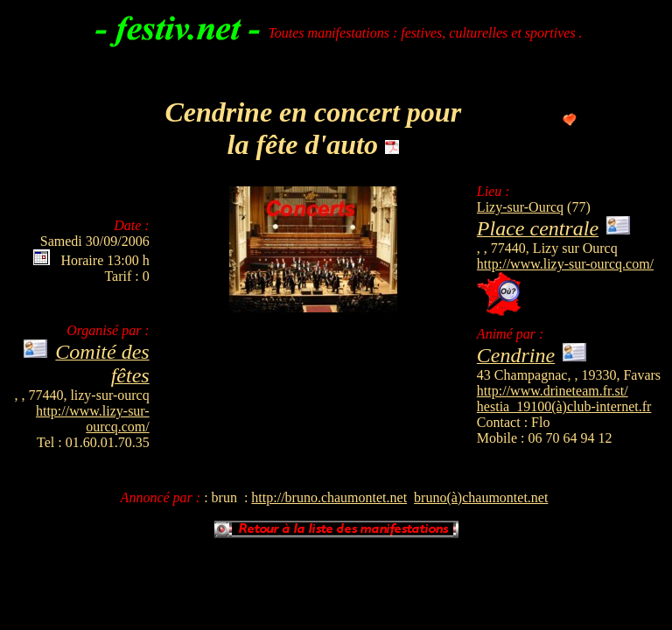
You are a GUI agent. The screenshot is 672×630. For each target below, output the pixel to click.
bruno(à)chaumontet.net (481, 497)
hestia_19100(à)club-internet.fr (564, 406)
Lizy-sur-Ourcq (520, 207)
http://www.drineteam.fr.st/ (553, 391)
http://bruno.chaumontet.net (329, 497)
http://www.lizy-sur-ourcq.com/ (565, 264)
